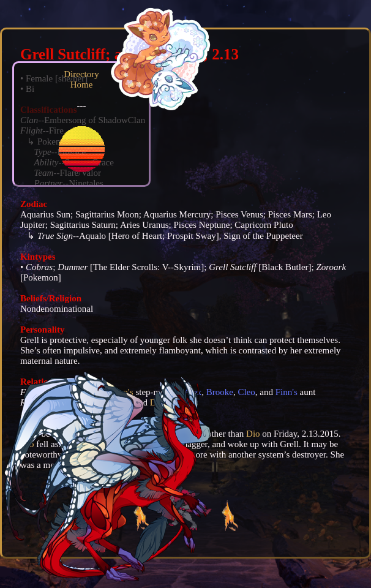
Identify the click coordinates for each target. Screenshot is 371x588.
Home (82, 85)
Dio (253, 434)
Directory (81, 74)
